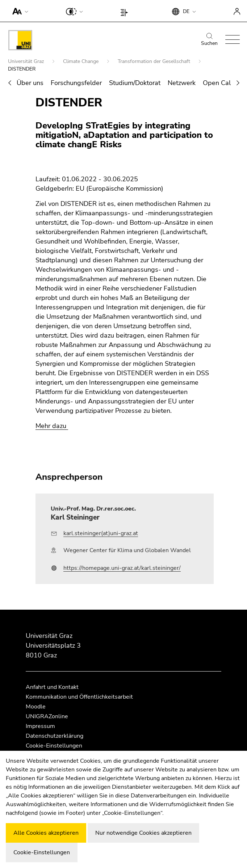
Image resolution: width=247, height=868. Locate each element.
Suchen (209, 40)
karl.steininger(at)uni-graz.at (101, 533)
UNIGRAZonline (47, 716)
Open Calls (219, 83)
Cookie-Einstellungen (54, 746)
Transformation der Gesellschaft (155, 61)
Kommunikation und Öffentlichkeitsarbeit (79, 697)
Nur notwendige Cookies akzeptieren (143, 833)
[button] (19, 11)
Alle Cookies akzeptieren (46, 833)
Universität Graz (27, 61)
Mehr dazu (52, 426)
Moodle (36, 707)
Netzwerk (182, 83)
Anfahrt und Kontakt (52, 687)
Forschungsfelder (76, 83)
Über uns (30, 83)
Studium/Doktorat (135, 83)
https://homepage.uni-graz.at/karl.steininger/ (122, 568)
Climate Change (81, 61)
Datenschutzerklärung (55, 736)
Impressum (40, 726)
